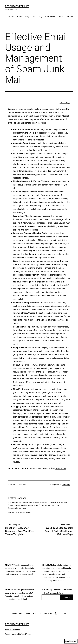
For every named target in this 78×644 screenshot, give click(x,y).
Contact (69, 17)
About (19, 17)
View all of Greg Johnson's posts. (20, 512)
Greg (27, 17)
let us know (61, 468)
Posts (61, 17)
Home (11, 17)
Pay (40, 17)
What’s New (50, 17)
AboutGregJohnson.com (17, 508)
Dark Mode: (71, 641)
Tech (34, 17)
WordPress (26, 634)
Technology (65, 102)
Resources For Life (17, 6)
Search (66, 597)
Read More (22, 599)
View (30, 574)
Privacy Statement (12, 629)
